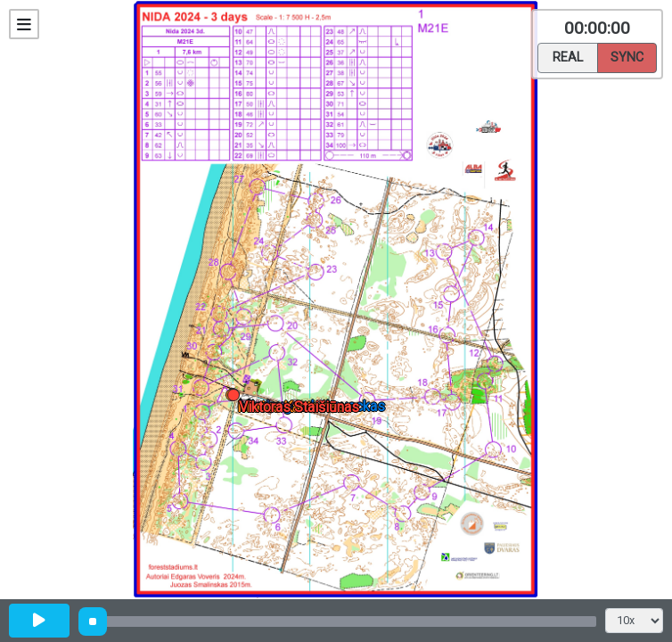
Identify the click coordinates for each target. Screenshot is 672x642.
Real (568, 56)
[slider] (93, 621)
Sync (627, 56)
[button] (237, 398)
